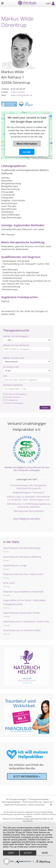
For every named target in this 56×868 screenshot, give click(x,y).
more (45, 853)
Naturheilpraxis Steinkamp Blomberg (22, 548)
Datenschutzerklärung (32, 802)
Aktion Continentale (37, 805)
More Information (27, 144)
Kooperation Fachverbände (15, 805)
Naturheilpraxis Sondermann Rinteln (22, 613)
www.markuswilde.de (22, 95)
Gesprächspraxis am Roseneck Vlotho (22, 630)
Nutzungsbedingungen (11, 802)
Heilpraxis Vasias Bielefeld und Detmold (23, 592)
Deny (11, 853)
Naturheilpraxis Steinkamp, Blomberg (22, 557)
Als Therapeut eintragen (16, 799)
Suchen (45, 408)
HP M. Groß (9, 583)
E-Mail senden (18, 92)
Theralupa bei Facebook (38, 799)
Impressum (48, 802)
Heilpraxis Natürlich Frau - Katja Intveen (23, 574)
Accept (27, 152)
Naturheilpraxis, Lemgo (15, 565)
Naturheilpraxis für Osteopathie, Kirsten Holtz (26, 622)
